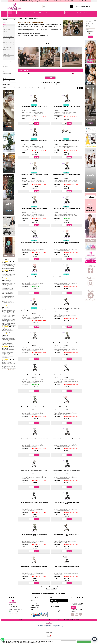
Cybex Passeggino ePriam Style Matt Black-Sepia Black (67, 503)
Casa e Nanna (46, 13)
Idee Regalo (72, 13)
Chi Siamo (33, 600)
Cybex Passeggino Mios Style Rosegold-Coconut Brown (67, 535)
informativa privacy (78, 605)
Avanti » (54, 84)
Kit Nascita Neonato (6, 81)
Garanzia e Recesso (35, 607)
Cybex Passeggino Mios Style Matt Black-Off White (67, 374)
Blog (9, 16)
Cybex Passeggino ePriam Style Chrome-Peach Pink (34, 310)
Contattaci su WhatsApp (16, 612)
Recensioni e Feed (34, 604)
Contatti (32, 602)
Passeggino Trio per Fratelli (9, 45)
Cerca (28, 73)
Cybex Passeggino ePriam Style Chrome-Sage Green (34, 406)
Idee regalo (5, 78)
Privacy (39, 642)
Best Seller (33, 611)
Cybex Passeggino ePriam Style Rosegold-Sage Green (67, 342)
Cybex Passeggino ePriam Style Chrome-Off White (34, 242)
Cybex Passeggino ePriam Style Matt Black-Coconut (67, 107)
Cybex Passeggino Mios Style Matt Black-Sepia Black (67, 406)
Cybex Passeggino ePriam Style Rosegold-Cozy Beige (67, 174)
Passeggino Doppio (7, 47)
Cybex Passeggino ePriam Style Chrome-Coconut (34, 141)
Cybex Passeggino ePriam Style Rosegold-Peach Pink (34, 276)
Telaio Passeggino (7, 57)
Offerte (14, 13)
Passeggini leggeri (7, 34)
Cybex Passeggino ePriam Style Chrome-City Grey (34, 342)
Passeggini (5, 32)
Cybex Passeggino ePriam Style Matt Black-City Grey (34, 438)
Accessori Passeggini (28, 13)
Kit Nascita (79, 13)
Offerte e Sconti (6, 22)
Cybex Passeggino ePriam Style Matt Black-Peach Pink (67, 243)
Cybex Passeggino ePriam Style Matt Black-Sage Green (34, 535)
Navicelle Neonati (7, 52)
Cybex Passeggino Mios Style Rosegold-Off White (67, 566)
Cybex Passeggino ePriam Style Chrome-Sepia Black (67, 470)
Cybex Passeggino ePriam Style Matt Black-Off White (67, 276)
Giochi (67, 13)
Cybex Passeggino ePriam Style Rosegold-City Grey (67, 438)
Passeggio (20, 13)
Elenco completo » (12, 369)
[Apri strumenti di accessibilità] (94, 639)
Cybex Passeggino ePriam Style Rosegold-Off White (67, 208)
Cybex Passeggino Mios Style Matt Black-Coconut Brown (67, 309)
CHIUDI (97, 641)
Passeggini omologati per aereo (8, 39)
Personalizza (68, 642)
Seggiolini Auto (38, 13)
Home (10, 13)
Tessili (58, 13)
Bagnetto (53, 13)
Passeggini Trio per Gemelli (9, 42)
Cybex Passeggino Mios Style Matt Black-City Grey (34, 470)
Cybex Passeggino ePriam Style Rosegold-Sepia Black (34, 374)
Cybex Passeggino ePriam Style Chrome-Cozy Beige (34, 174)
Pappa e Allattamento (7, 74)
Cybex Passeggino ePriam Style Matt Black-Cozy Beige (34, 209)
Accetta (84, 642)
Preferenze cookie (49, 632)
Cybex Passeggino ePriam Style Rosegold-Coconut (34, 107)
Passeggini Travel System (8, 36)
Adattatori (5, 59)
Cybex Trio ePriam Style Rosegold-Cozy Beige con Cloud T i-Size (67, 141)
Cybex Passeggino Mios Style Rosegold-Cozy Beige (34, 566)
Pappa (62, 13)
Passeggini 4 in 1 (6, 29)
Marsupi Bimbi (6, 54)
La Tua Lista (86, 13)
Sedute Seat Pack (7, 50)
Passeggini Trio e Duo (7, 27)
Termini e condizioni (35, 606)
